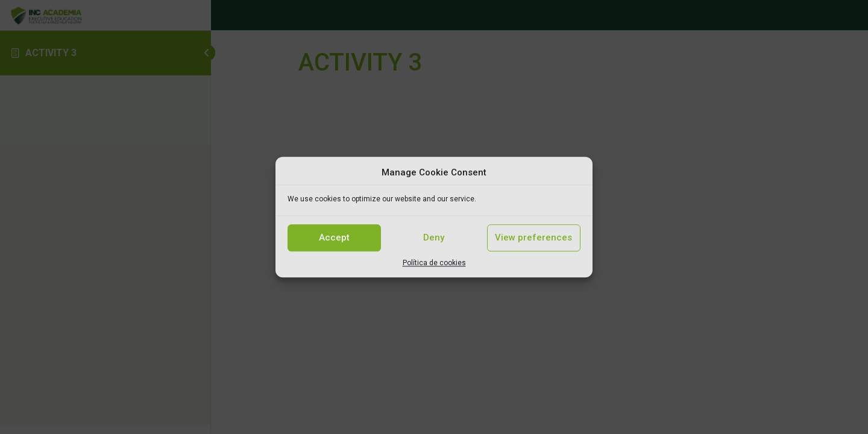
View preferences (533, 237)
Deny (434, 237)
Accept (334, 237)
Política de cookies (434, 263)
